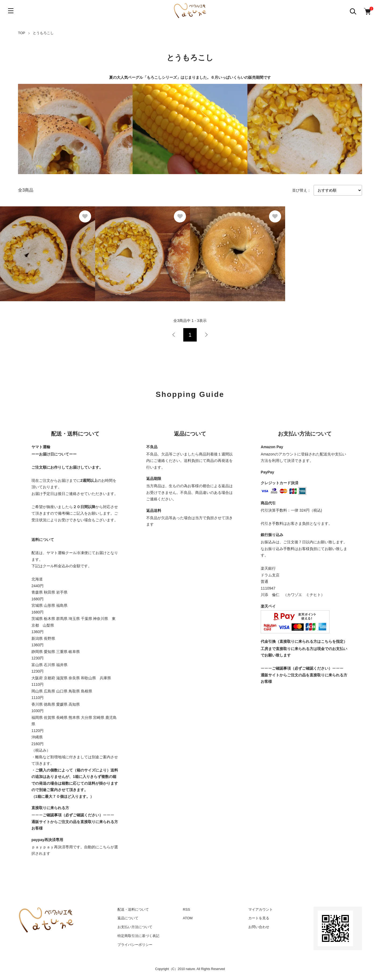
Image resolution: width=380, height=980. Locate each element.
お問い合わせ (259, 927)
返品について (128, 918)
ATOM (188, 918)
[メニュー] (11, 11)
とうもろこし (43, 33)
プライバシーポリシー (135, 945)
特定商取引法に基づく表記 (138, 936)
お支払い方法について (135, 927)
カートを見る (259, 918)
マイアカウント (261, 909)
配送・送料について (133, 909)
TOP (22, 33)
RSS (186, 909)
